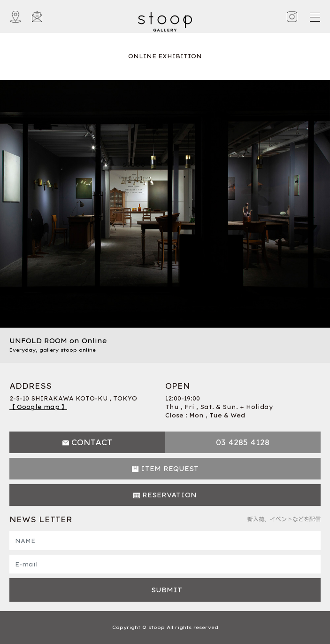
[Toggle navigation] (315, 17)
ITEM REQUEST (170, 469)
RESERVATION (169, 495)
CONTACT (92, 442)
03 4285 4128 (243, 442)
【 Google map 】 (38, 407)
